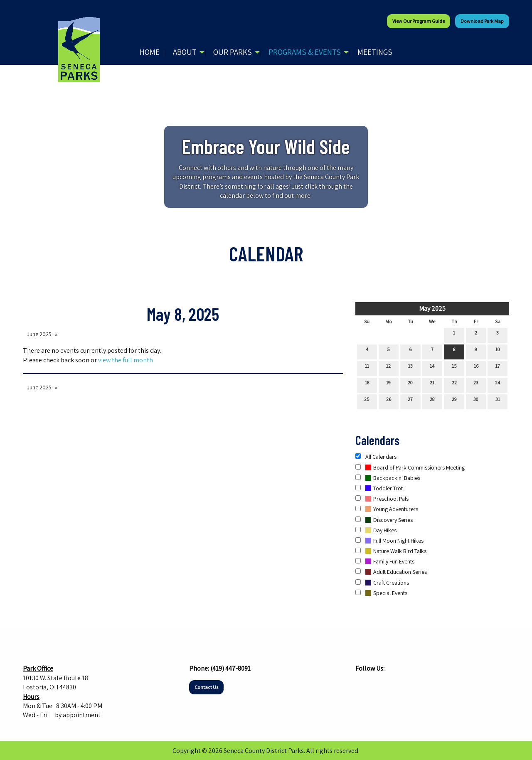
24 (498, 384)
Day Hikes (376, 530)
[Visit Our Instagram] (375, 685)
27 (410, 401)
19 (388, 384)
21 (432, 384)
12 (388, 368)
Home (150, 52)
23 (476, 384)
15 (454, 368)
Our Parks (233, 52)
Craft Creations (382, 583)
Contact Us (206, 687)
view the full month (126, 360)
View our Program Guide (419, 21)
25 (367, 401)
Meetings (375, 52)
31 (498, 401)
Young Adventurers (387, 509)
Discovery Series (384, 520)
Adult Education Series (391, 572)
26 (389, 401)
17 (498, 368)
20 (410, 384)
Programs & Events (305, 52)
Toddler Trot (379, 488)
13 (410, 368)
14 (432, 368)
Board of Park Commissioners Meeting (410, 467)
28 (432, 401)
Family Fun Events (385, 561)
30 (476, 401)
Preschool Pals (382, 499)
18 (367, 384)
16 (476, 368)
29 (454, 401)
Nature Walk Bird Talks (391, 551)
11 (367, 368)
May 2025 (432, 309)
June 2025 (39, 334)
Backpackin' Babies (388, 478)
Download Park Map (482, 21)
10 (498, 351)
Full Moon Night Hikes (389, 541)
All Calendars (376, 457)
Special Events (381, 593)
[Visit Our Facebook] (362, 685)
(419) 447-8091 (230, 668)
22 (454, 384)
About (185, 52)
